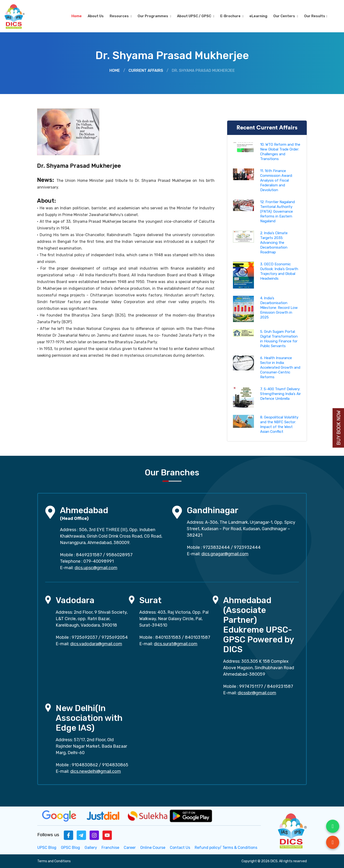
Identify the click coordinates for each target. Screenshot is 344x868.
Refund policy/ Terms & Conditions (226, 848)
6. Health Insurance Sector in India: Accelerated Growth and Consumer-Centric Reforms (280, 367)
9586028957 (119, 555)
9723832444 (216, 547)
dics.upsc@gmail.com (96, 568)
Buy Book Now (339, 428)
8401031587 (198, 637)
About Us (96, 16)
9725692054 (115, 637)
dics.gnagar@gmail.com (225, 554)
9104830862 (85, 765)
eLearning (258, 16)
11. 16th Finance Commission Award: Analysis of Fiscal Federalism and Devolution (276, 180)
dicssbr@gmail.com (257, 693)
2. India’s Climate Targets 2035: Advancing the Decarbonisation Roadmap (274, 243)
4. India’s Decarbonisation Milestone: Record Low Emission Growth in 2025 (279, 308)
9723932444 (247, 547)
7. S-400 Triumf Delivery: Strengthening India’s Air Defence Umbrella (280, 394)
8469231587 (89, 555)
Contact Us (180, 848)
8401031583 (168, 637)
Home (77, 16)
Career (130, 848)
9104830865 (115, 765)
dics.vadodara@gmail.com (96, 644)
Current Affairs (146, 70)
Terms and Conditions (54, 861)
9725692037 (85, 637)
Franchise (110, 848)
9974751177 (251, 686)
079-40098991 (99, 561)
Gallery (91, 848)
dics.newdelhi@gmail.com (96, 771)
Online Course (153, 848)
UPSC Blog (47, 848)
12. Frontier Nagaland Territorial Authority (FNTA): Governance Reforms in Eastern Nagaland (277, 211)
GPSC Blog (70, 848)
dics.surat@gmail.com (176, 644)
